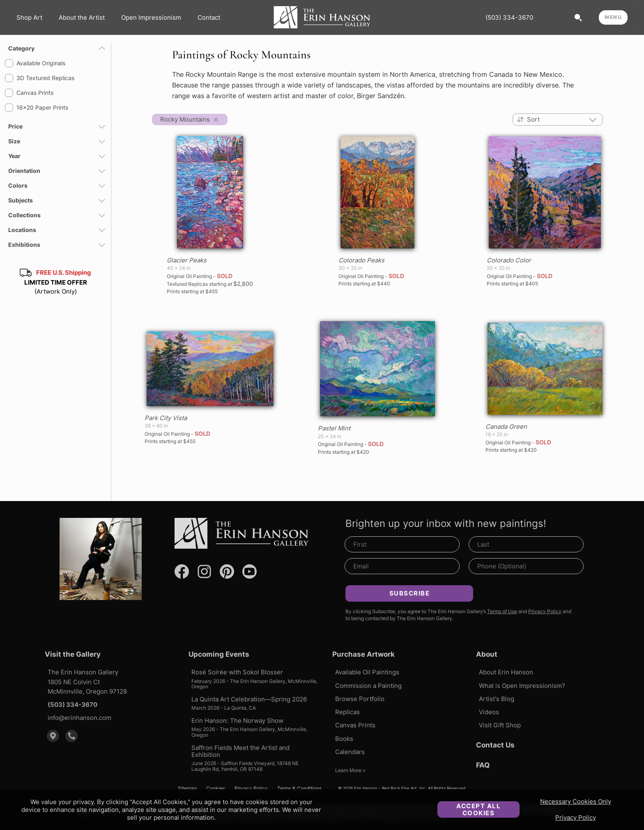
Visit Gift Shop (500, 725)
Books (344, 739)
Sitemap (187, 789)
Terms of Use (502, 611)
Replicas (347, 712)
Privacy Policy (576, 817)
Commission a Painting (368, 686)
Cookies (216, 789)
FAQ (483, 765)
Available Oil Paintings (367, 672)
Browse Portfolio (360, 699)
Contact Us (495, 745)
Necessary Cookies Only (576, 801)
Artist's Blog (497, 699)
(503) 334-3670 (509, 17)
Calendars (350, 752)
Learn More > (351, 770)
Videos (489, 712)
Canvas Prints (355, 725)
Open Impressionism (151, 17)
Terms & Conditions (299, 789)
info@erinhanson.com (79, 718)
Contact (209, 17)
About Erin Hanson (506, 672)
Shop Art (29, 17)
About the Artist (82, 17)
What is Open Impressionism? (522, 686)
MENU (613, 17)
